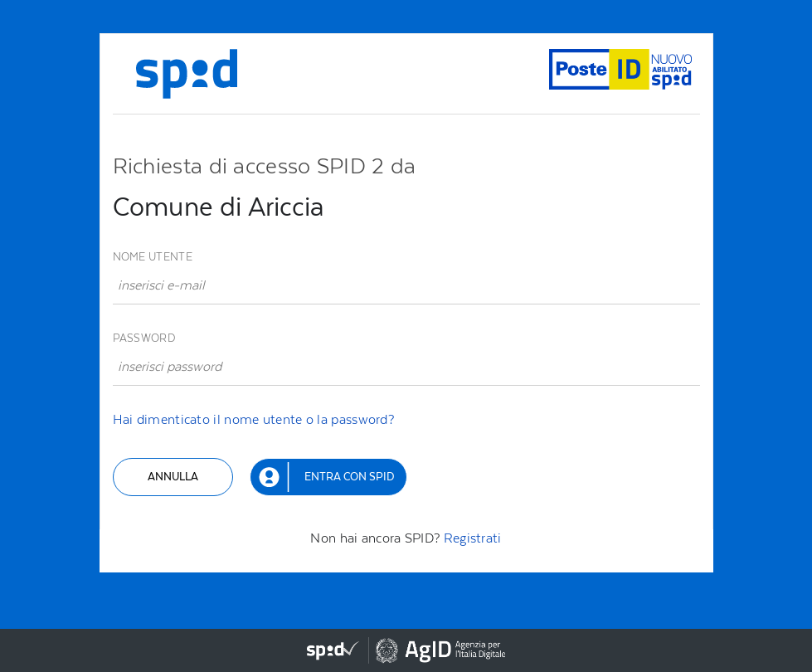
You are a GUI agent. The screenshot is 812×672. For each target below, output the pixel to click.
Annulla (173, 477)
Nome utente (153, 257)
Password (144, 338)
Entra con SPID (349, 477)
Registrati (473, 538)
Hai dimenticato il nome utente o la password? (254, 419)
